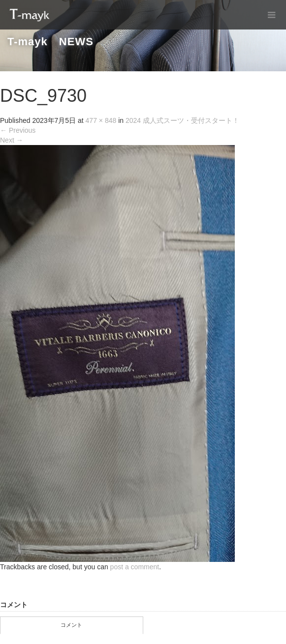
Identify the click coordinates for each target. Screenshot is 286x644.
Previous (18, 130)
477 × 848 (101, 120)
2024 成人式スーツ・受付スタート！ (182, 120)
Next (12, 140)
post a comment (135, 567)
